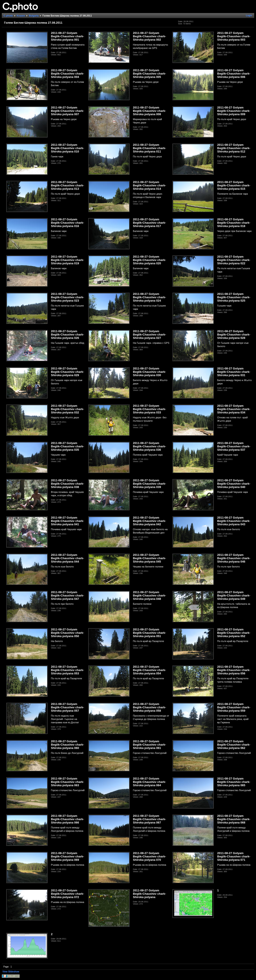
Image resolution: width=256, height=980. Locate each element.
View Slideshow (11, 972)
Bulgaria (34, 16)
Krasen (21, 16)
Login (249, 16)
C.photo (8, 16)
